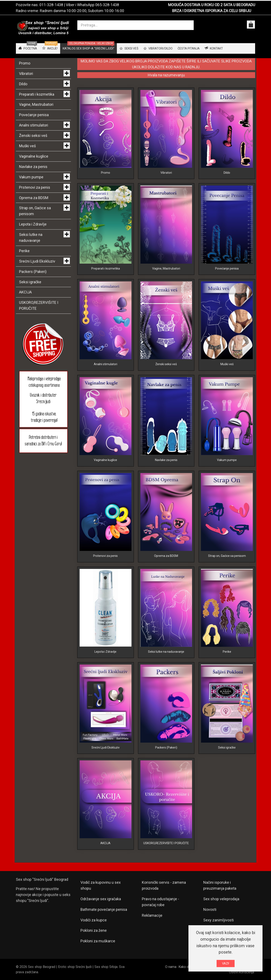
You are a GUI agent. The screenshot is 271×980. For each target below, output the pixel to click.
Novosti (210, 909)
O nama (171, 967)
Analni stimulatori (106, 364)
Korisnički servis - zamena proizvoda (164, 885)
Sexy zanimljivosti (218, 920)
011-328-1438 (51, 5)
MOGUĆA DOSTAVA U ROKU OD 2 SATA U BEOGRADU (212, 5)
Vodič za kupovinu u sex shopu (101, 885)
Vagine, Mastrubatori (166, 268)
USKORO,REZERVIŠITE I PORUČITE (166, 843)
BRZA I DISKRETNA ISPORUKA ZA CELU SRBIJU (212, 11)
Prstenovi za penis (105, 556)
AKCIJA (105, 843)
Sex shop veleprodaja (221, 899)
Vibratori (166, 173)
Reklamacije (152, 915)
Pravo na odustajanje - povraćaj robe (160, 902)
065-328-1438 (107, 5)
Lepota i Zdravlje (105, 652)
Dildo (227, 173)
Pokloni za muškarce (98, 941)
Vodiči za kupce (94, 920)
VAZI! (226, 963)
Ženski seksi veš (166, 364)
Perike (227, 652)
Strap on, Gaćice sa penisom (227, 556)
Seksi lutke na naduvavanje (166, 652)
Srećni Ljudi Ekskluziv (106, 747)
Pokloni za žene (94, 930)
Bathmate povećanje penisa (104, 909)
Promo (106, 173)
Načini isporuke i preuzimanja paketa (220, 885)
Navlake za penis (166, 460)
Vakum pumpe (227, 460)
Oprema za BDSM (166, 556)
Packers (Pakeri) (166, 747)
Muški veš (227, 364)
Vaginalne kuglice (105, 460)
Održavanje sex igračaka (101, 899)
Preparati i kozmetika (106, 268)
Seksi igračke (227, 747)
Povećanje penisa (227, 268)
